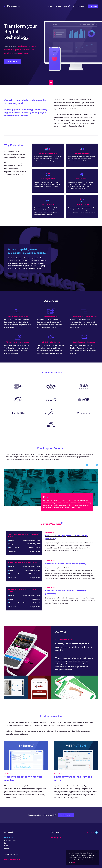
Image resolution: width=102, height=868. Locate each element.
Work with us (93, 6)
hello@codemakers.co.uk (12, 860)
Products (81, 6)
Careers (66, 6)
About (50, 6)
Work (74, 6)
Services (58, 6)
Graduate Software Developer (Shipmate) (66, 564)
